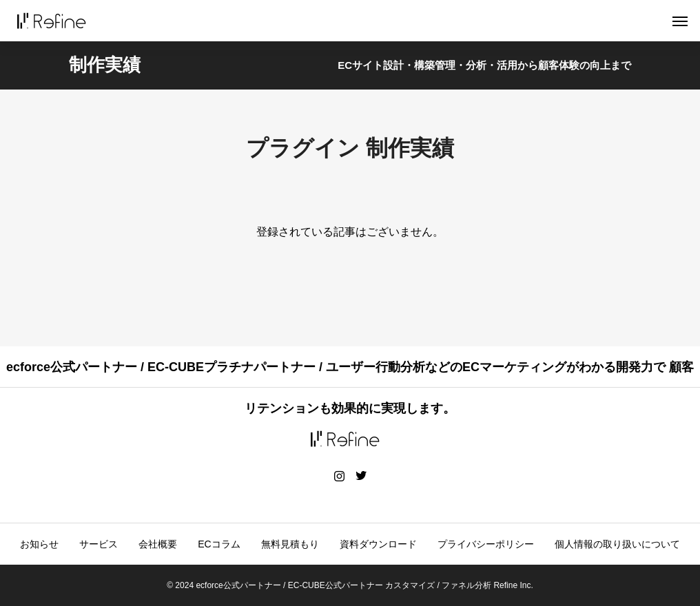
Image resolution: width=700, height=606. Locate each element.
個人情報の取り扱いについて (617, 544)
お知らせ (39, 544)
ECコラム (219, 544)
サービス (99, 544)
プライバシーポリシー (486, 544)
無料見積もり (290, 544)
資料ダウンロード (378, 544)
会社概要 (158, 544)
